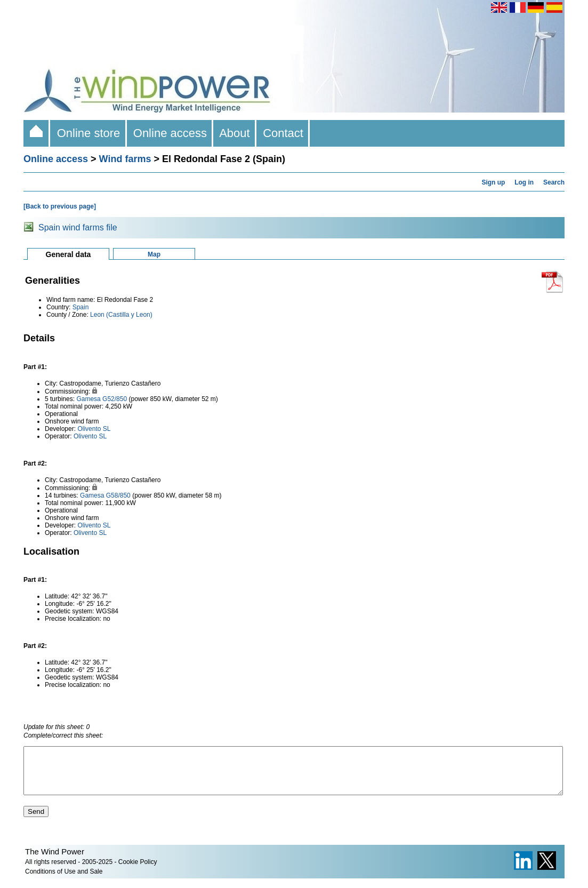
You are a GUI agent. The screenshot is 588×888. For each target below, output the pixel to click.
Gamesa (88, 399)
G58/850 (118, 495)
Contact (283, 133)
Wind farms (125, 159)
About (235, 133)
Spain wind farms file (78, 227)
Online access (170, 133)
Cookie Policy (138, 871)
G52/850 (115, 399)
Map (154, 254)
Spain (81, 307)
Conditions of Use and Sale (64, 881)
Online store (88, 133)
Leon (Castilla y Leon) (121, 315)
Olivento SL (94, 429)
